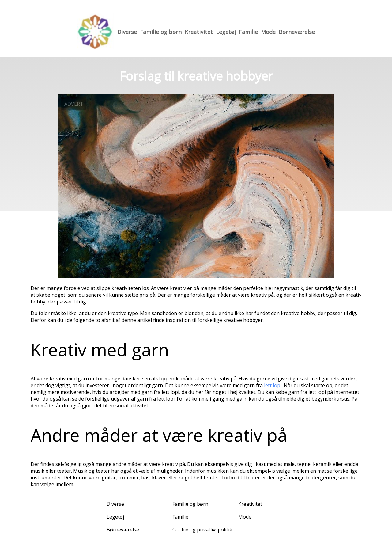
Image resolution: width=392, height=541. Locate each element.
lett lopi (273, 385)
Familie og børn (161, 32)
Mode (268, 32)
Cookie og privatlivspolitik (202, 530)
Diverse (127, 32)
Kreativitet (199, 32)
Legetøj (226, 32)
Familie (248, 32)
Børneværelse (297, 32)
